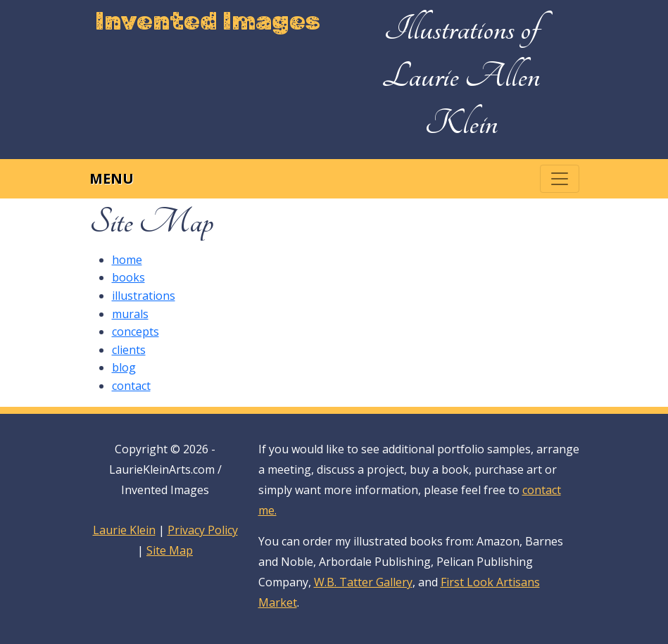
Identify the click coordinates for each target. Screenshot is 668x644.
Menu (112, 178)
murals (130, 314)
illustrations (144, 296)
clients (129, 350)
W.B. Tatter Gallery (363, 582)
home (127, 260)
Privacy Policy (203, 530)
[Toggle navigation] (560, 179)
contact (131, 386)
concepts (136, 332)
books (128, 277)
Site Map (170, 550)
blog (124, 367)
